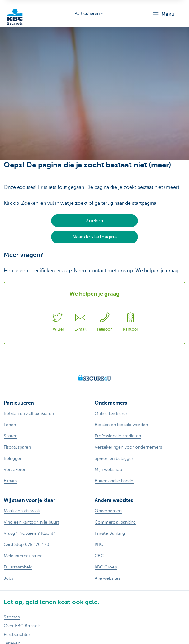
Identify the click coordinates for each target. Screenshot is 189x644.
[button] (163, 14)
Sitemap (12, 617)
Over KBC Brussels (22, 626)
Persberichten (17, 634)
